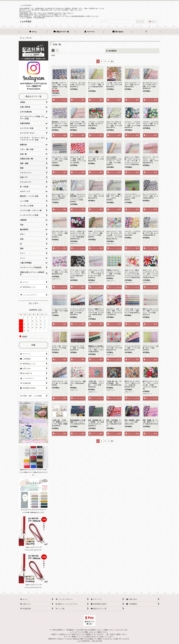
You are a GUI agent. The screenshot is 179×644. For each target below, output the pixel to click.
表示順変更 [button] (111, 51)
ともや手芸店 (26, 22)
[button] (146, 32)
